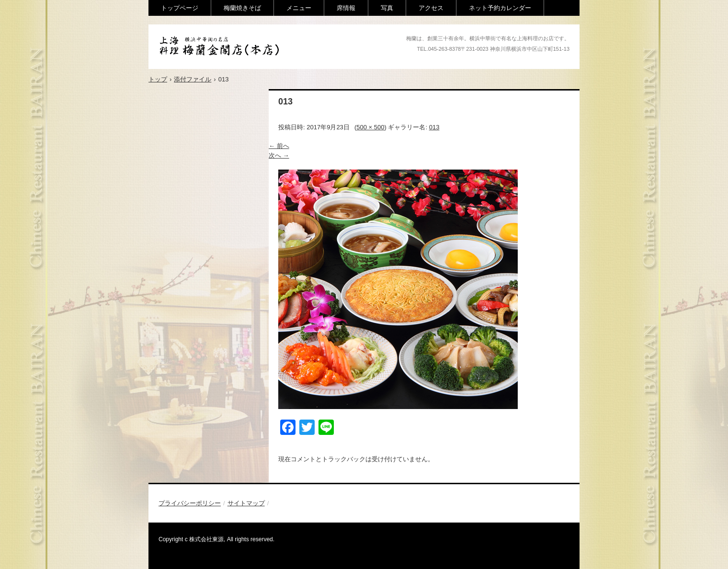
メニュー (299, 8)
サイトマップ (246, 503)
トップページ (180, 8)
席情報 (346, 8)
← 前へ (279, 146)
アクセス (431, 8)
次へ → (279, 155)
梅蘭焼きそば (242, 8)
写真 (387, 8)
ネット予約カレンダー (500, 8)
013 (434, 127)
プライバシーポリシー (190, 503)
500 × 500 (370, 127)
